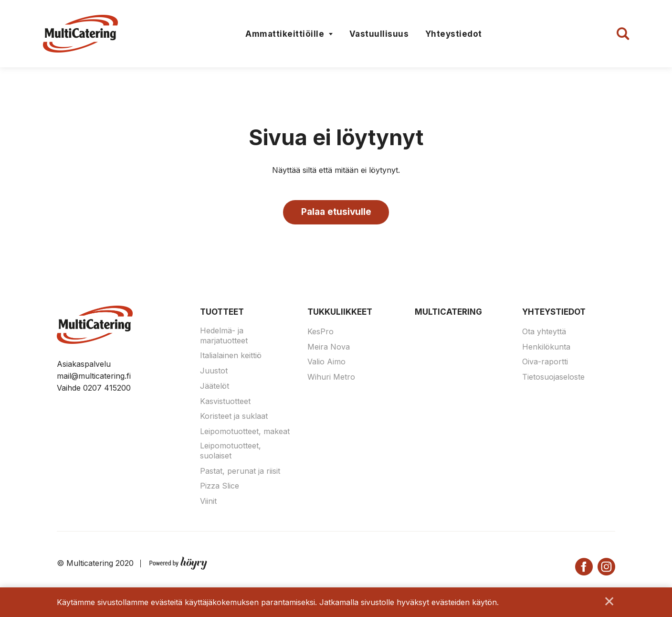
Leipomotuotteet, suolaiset (231, 452)
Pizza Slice (220, 487)
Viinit (208, 502)
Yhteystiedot (454, 34)
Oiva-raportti (545, 362)
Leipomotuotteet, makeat (245, 432)
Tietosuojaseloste (553, 378)
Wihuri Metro (331, 378)
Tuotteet (222, 313)
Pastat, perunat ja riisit (240, 471)
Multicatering (448, 313)
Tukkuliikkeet (340, 313)
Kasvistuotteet (225, 402)
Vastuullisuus (379, 34)
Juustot (214, 372)
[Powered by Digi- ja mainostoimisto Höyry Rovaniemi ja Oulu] (178, 562)
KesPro (320, 332)
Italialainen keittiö (231, 356)
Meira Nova (329, 347)
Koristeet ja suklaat (234, 417)
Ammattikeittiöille (285, 34)
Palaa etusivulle (336, 212)
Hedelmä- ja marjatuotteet (224, 336)
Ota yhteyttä (544, 332)
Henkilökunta (546, 347)
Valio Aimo (326, 362)
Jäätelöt (215, 387)
